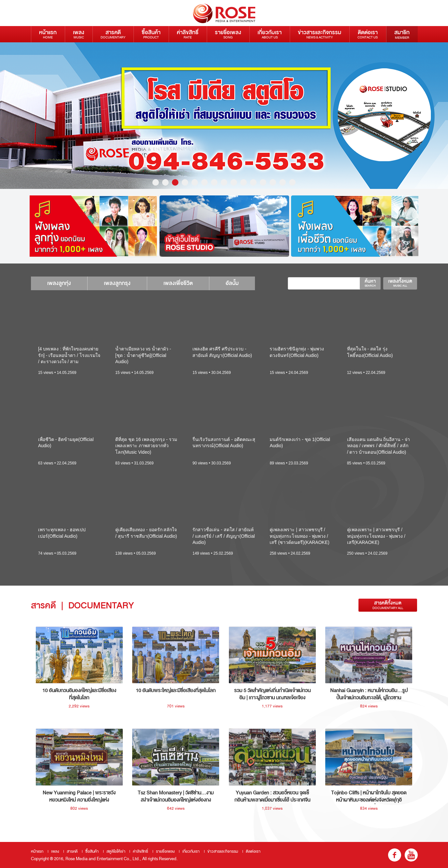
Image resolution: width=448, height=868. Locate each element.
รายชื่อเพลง (228, 34)
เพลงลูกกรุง (117, 283)
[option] (224, 116)
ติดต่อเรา (368, 34)
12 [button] (263, 182)
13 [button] (273, 182)
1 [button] (156, 182)
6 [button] (204, 182)
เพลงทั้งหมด (400, 283)
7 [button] (214, 182)
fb (395, 855)
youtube (411, 855)
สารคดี (113, 34)
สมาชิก (402, 34)
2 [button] (165, 182)
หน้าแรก (48, 34)
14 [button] (283, 182)
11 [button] (253, 182)
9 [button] (234, 182)
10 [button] (244, 182)
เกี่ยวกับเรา (270, 34)
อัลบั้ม (232, 283)
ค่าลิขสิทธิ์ (188, 34)
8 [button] (224, 182)
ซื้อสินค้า (151, 34)
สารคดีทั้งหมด (388, 605)
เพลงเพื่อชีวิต (178, 283)
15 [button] (292, 182)
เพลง (79, 34)
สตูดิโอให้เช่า (116, 851)
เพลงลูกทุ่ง (59, 283)
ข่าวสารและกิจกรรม (320, 34)
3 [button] (175, 182)
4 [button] (185, 182)
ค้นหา (370, 283)
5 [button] (195, 182)
